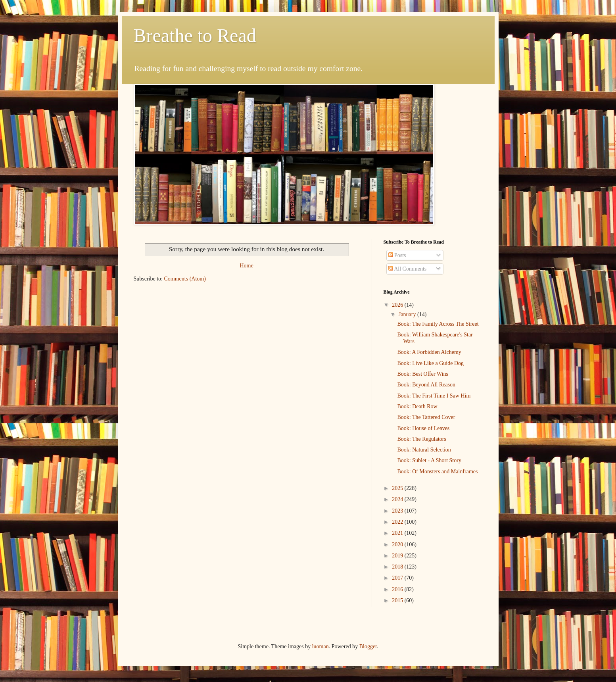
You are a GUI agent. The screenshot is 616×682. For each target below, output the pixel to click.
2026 (398, 305)
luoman (320, 646)
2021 (398, 533)
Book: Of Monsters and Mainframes (437, 472)
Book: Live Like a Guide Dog (430, 363)
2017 (398, 578)
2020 (398, 545)
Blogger (368, 646)
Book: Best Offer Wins (422, 374)
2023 (398, 511)
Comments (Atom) (185, 279)
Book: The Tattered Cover (426, 417)
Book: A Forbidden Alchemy (429, 352)
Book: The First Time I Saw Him (434, 396)
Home (246, 266)
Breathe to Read (195, 36)
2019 (398, 556)
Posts (397, 255)
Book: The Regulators (421, 439)
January (408, 314)
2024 (398, 499)
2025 (398, 488)
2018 (398, 567)
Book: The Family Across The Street (438, 324)
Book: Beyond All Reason (426, 385)
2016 (398, 589)
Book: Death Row (417, 406)
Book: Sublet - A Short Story (429, 460)
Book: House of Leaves (423, 428)
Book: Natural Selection (424, 450)
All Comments (408, 269)
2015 (398, 600)
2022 (398, 522)
